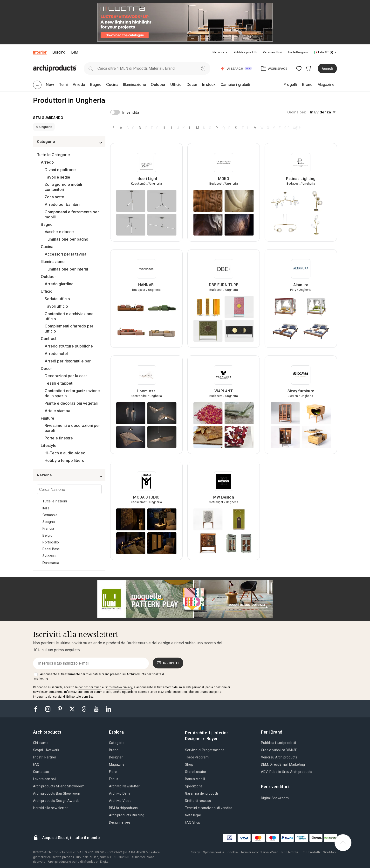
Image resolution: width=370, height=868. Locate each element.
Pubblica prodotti (245, 52)
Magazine (117, 764)
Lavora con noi (44, 779)
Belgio (48, 535)
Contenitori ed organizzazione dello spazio (72, 393)
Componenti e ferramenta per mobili (72, 214)
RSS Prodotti (311, 852)
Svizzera (49, 556)
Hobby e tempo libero (65, 460)
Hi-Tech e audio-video (65, 453)
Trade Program (298, 52)
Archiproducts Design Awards (56, 801)
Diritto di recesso (198, 801)
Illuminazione (53, 262)
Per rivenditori (272, 52)
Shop (189, 764)
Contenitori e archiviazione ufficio (69, 316)
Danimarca (51, 563)
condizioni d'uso (90, 687)
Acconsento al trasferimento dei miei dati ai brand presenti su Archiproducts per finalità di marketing (99, 676)
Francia (48, 528)
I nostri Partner (45, 757)
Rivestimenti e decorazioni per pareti (72, 428)
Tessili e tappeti (59, 383)
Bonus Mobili (195, 779)
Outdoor (48, 277)
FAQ (36, 764)
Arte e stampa (57, 411)
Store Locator (196, 772)
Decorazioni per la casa (66, 376)
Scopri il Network (46, 750)
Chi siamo (41, 743)
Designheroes (120, 822)
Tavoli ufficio (56, 306)
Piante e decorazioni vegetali (71, 403)
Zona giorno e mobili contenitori (63, 187)
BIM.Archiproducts (123, 808)
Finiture (48, 418)
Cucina (47, 247)
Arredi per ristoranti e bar (68, 361)
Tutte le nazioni (55, 501)
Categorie (117, 743)
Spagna (49, 522)
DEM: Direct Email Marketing (283, 764)
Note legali (193, 815)
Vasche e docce (59, 232)
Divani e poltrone (60, 170)
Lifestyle (49, 445)
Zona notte (54, 197)
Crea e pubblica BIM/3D (279, 750)
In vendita (131, 112)
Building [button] (59, 52)
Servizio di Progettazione (205, 750)
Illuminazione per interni (66, 269)
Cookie (233, 852)
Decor (46, 368)
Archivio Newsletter (124, 786)
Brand (114, 750)
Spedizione (194, 786)
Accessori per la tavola (65, 254)
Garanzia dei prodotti (201, 793)
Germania (50, 515)
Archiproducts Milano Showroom (59, 786)
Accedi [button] (327, 69)
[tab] (227, 52)
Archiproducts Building (127, 815)
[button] (220, 52)
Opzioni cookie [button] (213, 852)
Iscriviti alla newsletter (50, 808)
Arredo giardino (59, 284)
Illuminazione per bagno (66, 239)
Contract (49, 339)
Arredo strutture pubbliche (69, 346)
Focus (114, 779)
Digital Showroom (275, 798)
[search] (91, 68)
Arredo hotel (56, 354)
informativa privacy (119, 687)
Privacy (195, 852)
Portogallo (51, 542)
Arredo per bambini (62, 204)
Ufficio (47, 291)
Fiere (113, 772)
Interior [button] (40, 52)
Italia (46, 508)
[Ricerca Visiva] (203, 68)
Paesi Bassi (51, 549)
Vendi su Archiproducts (279, 757)
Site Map (329, 852)
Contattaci (41, 772)
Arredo (47, 162)
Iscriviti (168, 663)
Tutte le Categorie (53, 155)
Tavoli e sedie (57, 177)
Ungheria (44, 127)
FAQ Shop (193, 822)
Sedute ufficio (57, 299)
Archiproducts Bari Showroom (57, 793)
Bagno (47, 224)
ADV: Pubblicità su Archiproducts (287, 772)
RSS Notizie (290, 852)
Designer (116, 757)
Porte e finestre (59, 438)
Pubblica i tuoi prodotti (278, 743)
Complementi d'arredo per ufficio (69, 329)
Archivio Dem (119, 793)
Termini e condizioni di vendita (209, 808)
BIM (75, 52)
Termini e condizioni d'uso (260, 852)
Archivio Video (120, 801)
